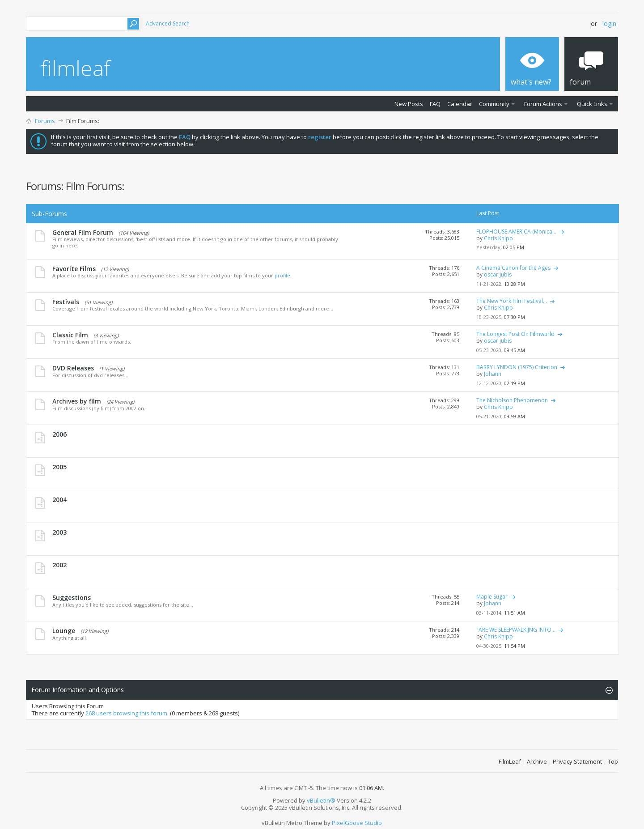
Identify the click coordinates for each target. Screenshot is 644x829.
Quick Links (592, 104)
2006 (59, 434)
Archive (537, 761)
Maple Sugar (492, 597)
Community (494, 104)
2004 (59, 500)
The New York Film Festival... (512, 301)
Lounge (64, 631)
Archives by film (77, 401)
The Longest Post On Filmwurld (515, 334)
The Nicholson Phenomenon (512, 400)
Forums (45, 121)
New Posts (409, 104)
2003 (59, 532)
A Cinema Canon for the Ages (513, 268)
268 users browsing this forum (126, 713)
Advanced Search (168, 23)
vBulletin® (321, 800)
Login (609, 23)
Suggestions (72, 597)
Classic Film (70, 335)
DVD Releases (73, 368)
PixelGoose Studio (357, 823)
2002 (59, 565)
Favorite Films (74, 269)
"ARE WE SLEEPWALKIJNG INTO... (516, 630)
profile (282, 275)
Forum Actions (543, 104)
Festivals (66, 302)
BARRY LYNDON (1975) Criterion (517, 367)
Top (613, 761)
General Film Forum (83, 232)
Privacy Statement (577, 761)
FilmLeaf (510, 761)
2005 (59, 467)
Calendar (460, 104)
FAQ (435, 104)
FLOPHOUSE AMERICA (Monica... (516, 232)
